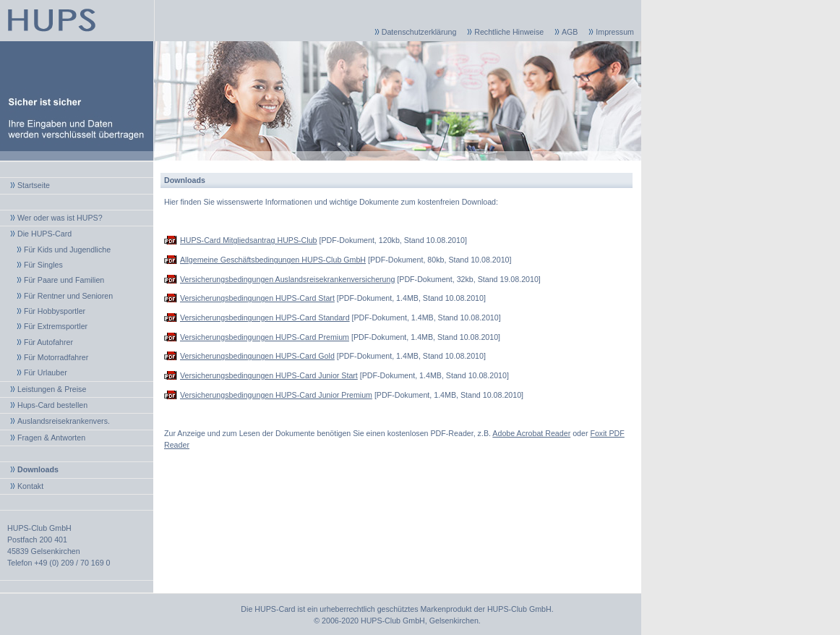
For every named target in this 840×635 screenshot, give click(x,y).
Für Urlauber (46, 372)
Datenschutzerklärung (419, 32)
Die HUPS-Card (44, 234)
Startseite (34, 185)
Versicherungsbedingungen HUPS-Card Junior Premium (276, 395)
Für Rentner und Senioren (68, 296)
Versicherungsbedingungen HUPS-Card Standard (265, 317)
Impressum (615, 32)
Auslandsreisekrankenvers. (64, 421)
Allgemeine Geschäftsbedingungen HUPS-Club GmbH (273, 260)
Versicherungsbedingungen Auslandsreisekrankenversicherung (287, 279)
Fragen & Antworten (51, 438)
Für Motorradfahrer (56, 357)
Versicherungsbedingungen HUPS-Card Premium (265, 337)
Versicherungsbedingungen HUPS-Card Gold (257, 356)
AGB (570, 32)
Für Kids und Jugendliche (67, 250)
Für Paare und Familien (64, 280)
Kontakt (30, 486)
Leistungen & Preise (52, 389)
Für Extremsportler (56, 326)
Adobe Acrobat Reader (531, 433)
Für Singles (43, 265)
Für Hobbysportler (55, 311)
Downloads (38, 469)
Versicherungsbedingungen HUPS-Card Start (257, 298)
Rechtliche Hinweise (509, 32)
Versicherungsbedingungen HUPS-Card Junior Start (269, 375)
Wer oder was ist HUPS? (60, 218)
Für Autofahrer (48, 342)
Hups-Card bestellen (52, 405)
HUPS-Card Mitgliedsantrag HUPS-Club (249, 240)
